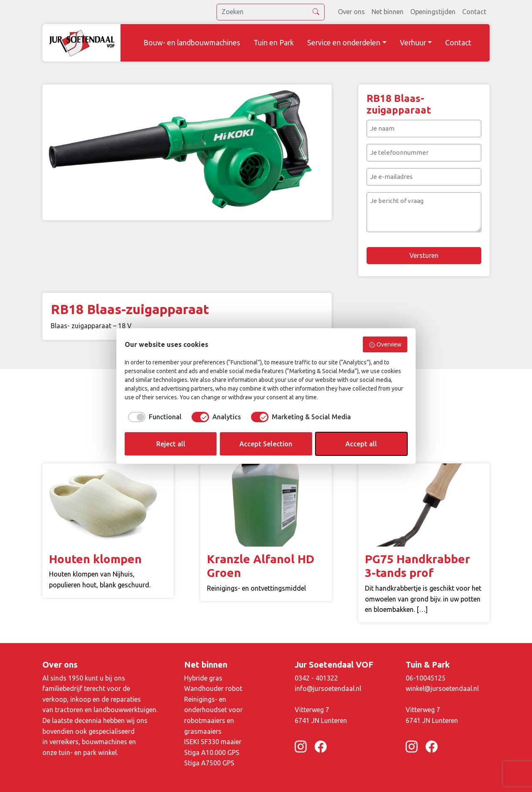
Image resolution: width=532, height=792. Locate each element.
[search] (271, 12)
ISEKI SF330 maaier (213, 742)
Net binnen (388, 12)
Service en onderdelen (344, 43)
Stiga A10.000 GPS (212, 752)
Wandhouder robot (213, 688)
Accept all (361, 444)
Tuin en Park (274, 43)
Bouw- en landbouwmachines (192, 43)
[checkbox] (153, 417)
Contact (474, 12)
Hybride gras (203, 678)
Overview (385, 345)
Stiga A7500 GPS (209, 763)
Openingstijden (433, 12)
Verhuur (413, 43)
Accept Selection (266, 444)
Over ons (351, 12)
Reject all (171, 444)
